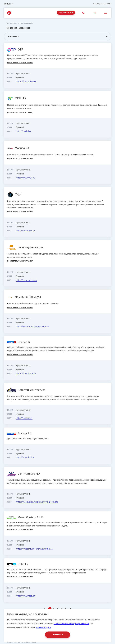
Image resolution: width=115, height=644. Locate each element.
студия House (30, 642)
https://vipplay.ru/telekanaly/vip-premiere (37, 502)
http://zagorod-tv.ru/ (27, 280)
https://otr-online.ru (26, 82)
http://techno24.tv (25, 231)
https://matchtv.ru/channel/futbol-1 (34, 549)
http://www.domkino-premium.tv (32, 327)
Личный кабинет (95, 13)
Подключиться (66, 13)
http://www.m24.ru (26, 178)
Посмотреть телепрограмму (20, 63)
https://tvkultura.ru (26, 374)
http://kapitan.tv (24, 418)
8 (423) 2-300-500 (102, 4)
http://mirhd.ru (24, 131)
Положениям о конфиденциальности (71, 624)
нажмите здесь (44, 628)
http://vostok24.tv (25, 458)
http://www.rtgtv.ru (26, 596)
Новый (7, 4)
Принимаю (58, 635)
